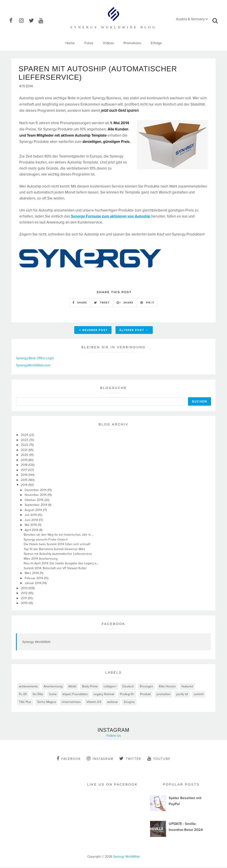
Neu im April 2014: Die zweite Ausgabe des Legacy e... (61, 564)
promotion (163, 695)
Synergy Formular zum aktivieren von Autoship (111, 217)
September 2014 (36, 506)
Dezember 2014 (36, 491)
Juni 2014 (32, 521)
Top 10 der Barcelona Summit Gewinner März (55, 550)
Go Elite (38, 695)
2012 (25, 594)
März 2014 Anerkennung (41, 559)
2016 (25, 476)
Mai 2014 (31, 526)
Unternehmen (71, 703)
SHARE (80, 303)
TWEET (102, 303)
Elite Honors (167, 687)
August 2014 (34, 511)
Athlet (72, 687)
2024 (25, 436)
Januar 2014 (33, 584)
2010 (25, 604)
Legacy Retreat (104, 695)
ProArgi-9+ (127, 695)
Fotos (89, 43)
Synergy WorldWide (36, 643)
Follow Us (114, 736)
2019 (25, 461)
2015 (25, 481)
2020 (25, 456)
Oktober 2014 (34, 501)
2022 (25, 446)
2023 (25, 441)
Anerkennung (53, 687)
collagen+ (110, 687)
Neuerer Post (93, 331)
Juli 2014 (31, 516)
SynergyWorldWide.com (33, 366)
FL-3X (23, 695)
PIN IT (147, 303)
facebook (69, 759)
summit (199, 695)
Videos (108, 43)
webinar (113, 703)
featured (187, 687)
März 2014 (32, 574)
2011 (24, 599)
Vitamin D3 (94, 703)
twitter (130, 759)
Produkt (145, 695)
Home (70, 43)
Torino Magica (46, 703)
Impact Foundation (75, 695)
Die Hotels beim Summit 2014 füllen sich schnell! (57, 545)
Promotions (132, 43)
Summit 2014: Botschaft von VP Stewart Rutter (55, 569)
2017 (24, 471)
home (53, 695)
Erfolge (156, 43)
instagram (100, 759)
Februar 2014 (34, 579)
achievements (28, 687)
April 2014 (32, 531)
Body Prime (90, 687)
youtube (159, 759)
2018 (25, 466)
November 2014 (36, 496)
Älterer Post (134, 331)
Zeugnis (129, 703)
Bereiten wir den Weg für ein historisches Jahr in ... (59, 535)
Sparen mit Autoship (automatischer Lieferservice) (58, 554)
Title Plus (25, 703)
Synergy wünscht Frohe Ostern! (46, 540)
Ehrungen (146, 687)
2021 (25, 451)
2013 (25, 589)
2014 (25, 486)
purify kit (182, 695)
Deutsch (128, 687)
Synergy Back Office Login (35, 359)
